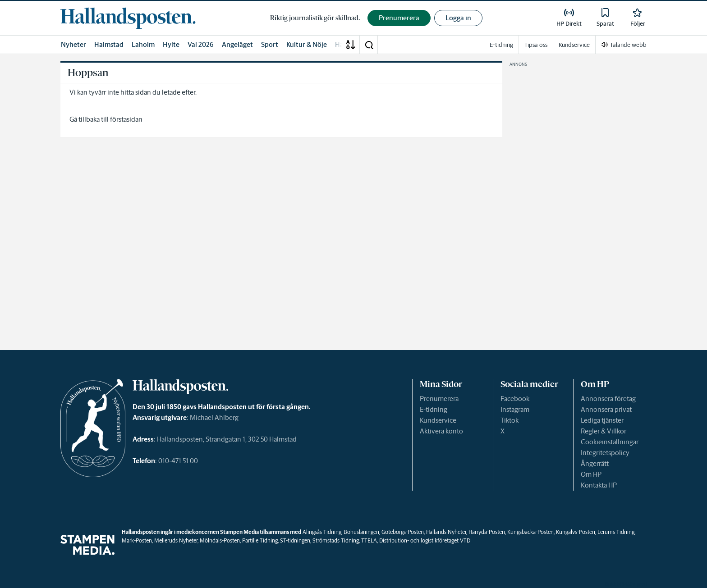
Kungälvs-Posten (576, 532)
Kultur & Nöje (307, 44)
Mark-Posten (137, 540)
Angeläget (237, 44)
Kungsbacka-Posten (530, 532)
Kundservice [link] (574, 45)
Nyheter (73, 44)
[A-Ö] (351, 45)
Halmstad (109, 44)
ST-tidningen (295, 540)
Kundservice (438, 420)
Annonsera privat (606, 409)
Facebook (515, 399)
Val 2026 (201, 44)
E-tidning (434, 409)
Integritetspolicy (605, 453)
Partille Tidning (260, 540)
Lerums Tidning (616, 532)
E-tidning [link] (501, 45)
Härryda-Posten (487, 532)
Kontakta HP (599, 485)
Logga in (458, 18)
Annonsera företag (608, 399)
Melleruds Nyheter (176, 540)
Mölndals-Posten (220, 540)
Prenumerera (439, 399)
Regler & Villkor (604, 431)
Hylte (171, 44)
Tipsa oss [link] (536, 45)
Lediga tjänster (602, 420)
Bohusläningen (361, 532)
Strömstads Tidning (336, 540)
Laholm (143, 44)
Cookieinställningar (610, 442)
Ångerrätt (595, 463)
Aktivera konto (441, 431)
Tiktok (510, 420)
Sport (270, 44)
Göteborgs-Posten (403, 532)
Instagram (515, 409)
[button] (369, 45)
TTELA (369, 540)
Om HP (591, 474)
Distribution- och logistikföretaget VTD (425, 540)
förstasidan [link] (126, 119)
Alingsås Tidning (322, 532)
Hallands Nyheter (446, 532)
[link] (128, 18)
